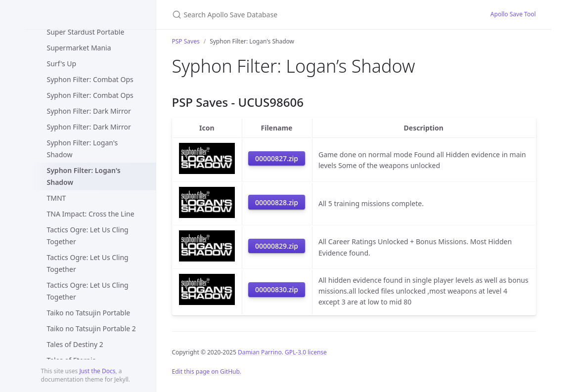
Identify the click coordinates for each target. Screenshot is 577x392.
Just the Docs (97, 371)
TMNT (57, 198)
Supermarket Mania (79, 48)
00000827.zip (277, 158)
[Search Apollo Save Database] (289, 15)
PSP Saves (186, 41)
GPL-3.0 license (306, 352)
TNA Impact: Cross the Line (91, 214)
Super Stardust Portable (86, 32)
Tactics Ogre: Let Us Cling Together (88, 236)
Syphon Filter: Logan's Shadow (83, 149)
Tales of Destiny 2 (75, 344)
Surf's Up (62, 64)
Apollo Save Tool (513, 14)
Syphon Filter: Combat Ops (90, 79)
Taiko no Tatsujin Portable (89, 313)
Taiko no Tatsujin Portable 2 (91, 328)
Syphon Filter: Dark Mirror (89, 111)
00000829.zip (277, 246)
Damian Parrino (260, 352)
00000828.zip (277, 202)
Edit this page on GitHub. (207, 371)
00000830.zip (277, 289)
